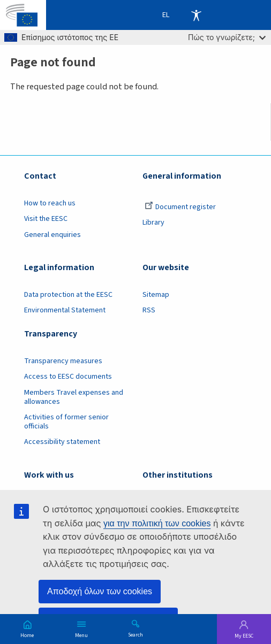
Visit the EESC (46, 219)
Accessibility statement (62, 442)
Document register (180, 207)
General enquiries (52, 235)
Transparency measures (63, 361)
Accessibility (196, 15)
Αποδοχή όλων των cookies (100, 591)
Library (153, 223)
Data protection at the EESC (68, 295)
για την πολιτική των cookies (157, 523)
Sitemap (156, 295)
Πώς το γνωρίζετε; (227, 37)
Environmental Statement (65, 310)
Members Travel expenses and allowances (74, 397)
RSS (149, 310)
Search (135, 634)
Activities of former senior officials (66, 422)
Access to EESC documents (68, 377)
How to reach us (50, 203)
